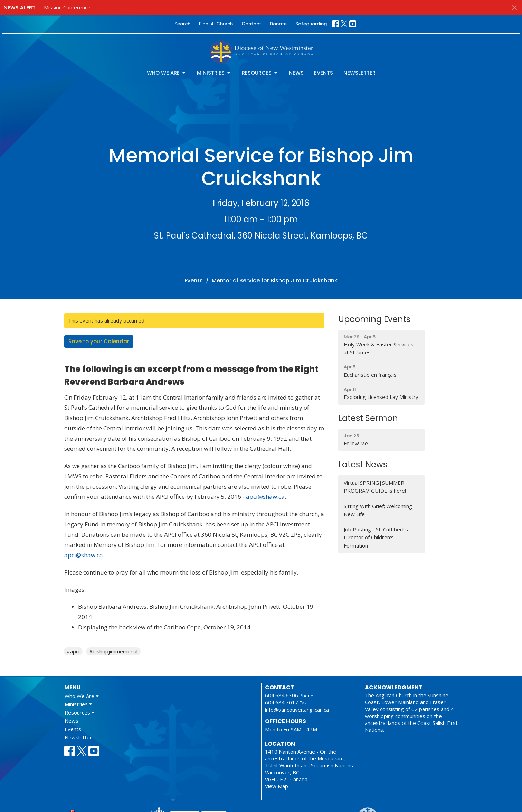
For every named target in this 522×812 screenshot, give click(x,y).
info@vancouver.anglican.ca (297, 710)
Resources (260, 73)
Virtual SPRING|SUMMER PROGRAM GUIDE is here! (375, 487)
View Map (277, 786)
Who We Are (167, 73)
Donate (278, 24)
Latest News (363, 464)
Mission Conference (67, 7)
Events (324, 73)
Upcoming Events (374, 319)
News (296, 73)
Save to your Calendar (99, 341)
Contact (251, 24)
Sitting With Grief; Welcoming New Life (378, 510)
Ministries (214, 73)
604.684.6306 (282, 695)
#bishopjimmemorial (113, 651)
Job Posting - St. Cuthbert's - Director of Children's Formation (378, 537)
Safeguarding (311, 24)
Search (182, 24)
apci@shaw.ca (265, 497)
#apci (73, 651)
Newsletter (359, 73)
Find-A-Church (216, 24)
